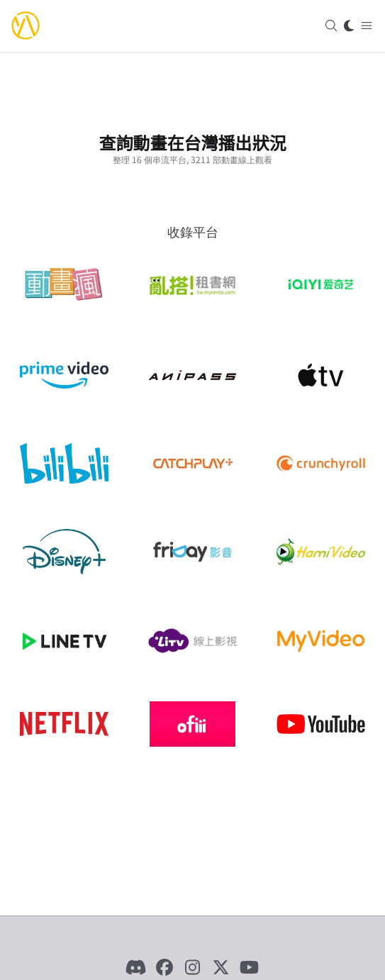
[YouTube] (250, 967)
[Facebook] (164, 967)
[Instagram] (193, 967)
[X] (221, 967)
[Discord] (136, 967)
